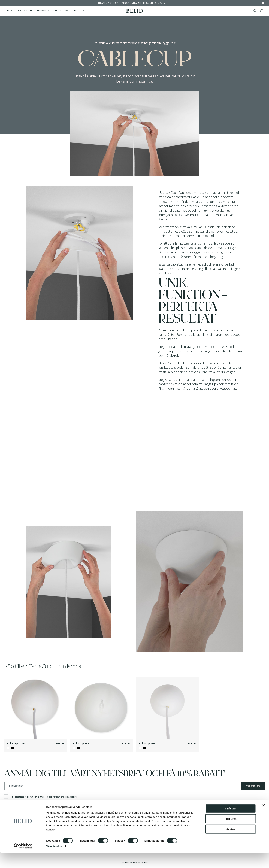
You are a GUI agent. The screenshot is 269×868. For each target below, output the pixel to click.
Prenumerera (253, 786)
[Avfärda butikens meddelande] (263, 3)
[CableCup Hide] (102, 708)
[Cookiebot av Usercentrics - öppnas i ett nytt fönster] (23, 861)
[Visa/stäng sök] (255, 11)
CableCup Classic (17, 743)
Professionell (75, 11)
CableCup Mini (147, 743)
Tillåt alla (231, 823)
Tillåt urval (231, 834)
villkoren (29, 797)
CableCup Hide (81, 743)
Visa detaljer (54, 861)
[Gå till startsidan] (134, 11)
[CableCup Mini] (167, 708)
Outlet (57, 11)
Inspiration (43, 11)
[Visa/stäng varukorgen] (262, 11)
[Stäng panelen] (264, 820)
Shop (9, 11)
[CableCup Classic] (36, 708)
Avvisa (231, 844)
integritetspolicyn (69, 797)
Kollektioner (25, 11)
